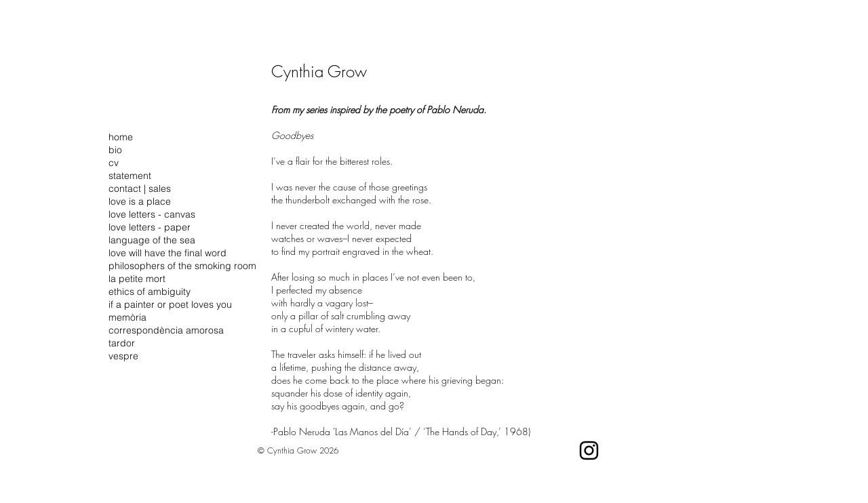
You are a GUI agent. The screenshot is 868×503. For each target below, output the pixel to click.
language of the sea (152, 240)
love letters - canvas (152, 214)
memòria (127, 317)
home (121, 137)
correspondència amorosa (166, 330)
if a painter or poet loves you (170, 304)
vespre (123, 356)
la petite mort (137, 279)
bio (115, 150)
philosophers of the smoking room (182, 266)
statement (130, 176)
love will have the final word (167, 253)
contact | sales (140, 188)
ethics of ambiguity (150, 291)
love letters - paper (150, 227)
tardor (122, 343)
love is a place (140, 201)
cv (114, 163)
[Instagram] (589, 450)
